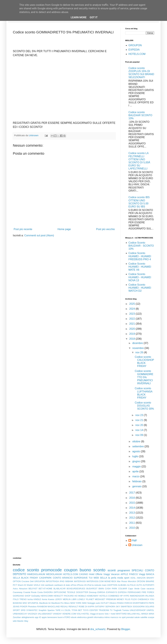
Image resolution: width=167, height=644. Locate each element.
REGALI (64, 607)
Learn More (79, 17)
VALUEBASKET (45, 614)
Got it (94, 17)
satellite (144, 617)
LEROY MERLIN (63, 599)
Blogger (126, 629)
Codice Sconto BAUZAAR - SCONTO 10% (141, 246)
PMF (134, 541)
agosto (136, 451)
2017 (132, 493)
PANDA (120, 603)
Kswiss (51, 599)
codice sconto (26, 570)
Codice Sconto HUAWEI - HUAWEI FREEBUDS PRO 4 (140, 256)
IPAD (62, 581)
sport (127, 578)
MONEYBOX (110, 581)
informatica (99, 617)
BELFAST (33, 589)
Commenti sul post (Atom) (39, 235)
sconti (112, 570)
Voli (43, 585)
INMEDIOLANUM (36, 574)
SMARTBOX (126, 607)
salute (137, 617)
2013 (132, 513)
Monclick (132, 581)
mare (104, 585)
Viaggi (142, 574)
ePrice (74, 585)
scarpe (151, 617)
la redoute (97, 585)
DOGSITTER (82, 592)
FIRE (144, 592)
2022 (132, 319)
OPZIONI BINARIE (145, 581)
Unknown (137, 545)
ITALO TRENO (20, 599)
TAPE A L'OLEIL (63, 610)
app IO (38, 617)
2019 (132, 334)
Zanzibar (17, 617)
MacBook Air (45, 603)
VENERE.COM (69, 614)
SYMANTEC (32, 610)
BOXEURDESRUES (76, 589)
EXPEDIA (134, 50)
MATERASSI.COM (95, 581)
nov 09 (140, 435)
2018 (132, 339)
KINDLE (37, 599)
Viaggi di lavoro (97, 614)
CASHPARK (45, 578)
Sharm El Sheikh (25, 585)
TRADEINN (104, 610)
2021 (132, 324)
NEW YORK (76, 603)
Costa (40, 592)
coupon (71, 570)
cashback (49, 585)
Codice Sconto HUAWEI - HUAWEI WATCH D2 (140, 288)
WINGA (145, 614)
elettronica (82, 617)
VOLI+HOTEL (83, 614)
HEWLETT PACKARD (64, 596)
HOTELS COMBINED (109, 596)
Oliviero (113, 603)
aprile (136, 471)
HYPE (126, 596)
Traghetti (117, 610)
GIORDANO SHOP (22, 596)
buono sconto (92, 570)
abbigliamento (28, 617)
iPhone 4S (82, 585)
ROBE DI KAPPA (87, 607)
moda (120, 578)
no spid (122, 617)
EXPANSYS (112, 592)
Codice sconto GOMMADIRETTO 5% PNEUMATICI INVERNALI (144, 377)
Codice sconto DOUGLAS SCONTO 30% (144, 406)
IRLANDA (150, 596)
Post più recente (23, 229)
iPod (89, 585)
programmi (124, 570)
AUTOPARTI (148, 585)
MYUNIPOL (33, 603)
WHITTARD (121, 614)
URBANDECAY (20, 614)
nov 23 (140, 415)
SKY (118, 607)
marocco (114, 617)
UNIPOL (150, 610)
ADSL (133, 578)
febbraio (137, 481)
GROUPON (135, 45)
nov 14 (140, 430)
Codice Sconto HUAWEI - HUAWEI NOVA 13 (140, 277)
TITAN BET (77, 610)
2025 (132, 304)
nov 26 (140, 352)
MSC (25, 603)
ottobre (137, 441)
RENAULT (73, 607)
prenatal (130, 617)
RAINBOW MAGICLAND (49, 607)
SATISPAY (100, 607)
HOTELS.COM (137, 54)
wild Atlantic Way (21, 621)
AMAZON (141, 578)
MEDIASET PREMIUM (105, 599)
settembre (138, 446)
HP (121, 596)
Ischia (30, 599)
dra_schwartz (98, 629)
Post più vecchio (105, 229)
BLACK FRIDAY (30, 578)
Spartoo (51, 610)
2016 (132, 498)
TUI (91, 578)
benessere (52, 617)
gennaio (137, 486)
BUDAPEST (92, 589)
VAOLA (37, 585)
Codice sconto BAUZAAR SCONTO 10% (140, 115)
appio (44, 617)
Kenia (44, 599)
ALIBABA (122, 585)
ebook (74, 617)
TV (111, 610)
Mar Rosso (122, 581)
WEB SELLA (100, 578)
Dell (32, 581)
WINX (152, 614)
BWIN (101, 589)
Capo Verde (134, 589)
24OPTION (112, 585)
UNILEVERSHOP (138, 610)
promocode (52, 570)
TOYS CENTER (90, 610)
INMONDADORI (137, 596)
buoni (60, 617)
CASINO (84, 574)
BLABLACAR (59, 589)
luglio (136, 456)
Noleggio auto (94, 603)
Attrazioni (23, 589)
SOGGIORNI (139, 607)
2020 (132, 329)
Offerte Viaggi (103, 574)
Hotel (92, 574)
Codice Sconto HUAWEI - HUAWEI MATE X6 (140, 267)
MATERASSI (80, 581)
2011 (132, 523)
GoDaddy (35, 596)
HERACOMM (47, 596)
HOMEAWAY (93, 596)
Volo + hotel (110, 614)
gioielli (90, 617)
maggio (137, 466)
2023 (132, 314)
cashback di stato (62, 585)
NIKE (84, 603)
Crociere (25, 581)
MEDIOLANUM (54, 574)
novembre (138, 348)
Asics (15, 589)
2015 (132, 503)
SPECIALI (137, 570)
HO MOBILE (80, 596)
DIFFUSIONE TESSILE (64, 592)
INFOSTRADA (52, 581)
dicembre (138, 343)
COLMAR (123, 589)
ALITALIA (131, 585)
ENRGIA (101, 592)
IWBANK (69, 581)
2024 (132, 309)
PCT (15, 585)
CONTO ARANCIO (63, 578)
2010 (132, 528)
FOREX (151, 592)
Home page (64, 229)
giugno (137, 461)
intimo (107, 617)
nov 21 (140, 420)
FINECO (133, 574)
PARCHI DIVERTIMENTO (136, 603)
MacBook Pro (58, 603)
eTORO (67, 617)
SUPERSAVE (81, 578)
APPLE (124, 574)
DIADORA (48, 592)
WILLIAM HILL (134, 614)
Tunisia (125, 610)
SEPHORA (110, 607)
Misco (67, 603)
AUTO (139, 585)
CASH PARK (111, 589)
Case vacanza (147, 589)
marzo (136, 476)
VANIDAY (57, 614)
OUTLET (105, 603)
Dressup (93, 592)
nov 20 (140, 425)
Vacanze (115, 574)
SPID (23, 610)
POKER (24, 607)
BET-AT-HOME (45, 589)
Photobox (32, 607)
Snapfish (43, 610)
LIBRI (74, 599)
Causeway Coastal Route (25, 592)
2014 (132, 508)
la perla (112, 578)
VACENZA (32, 614)
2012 (132, 518)
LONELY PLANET (86, 599)
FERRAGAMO (134, 592)
